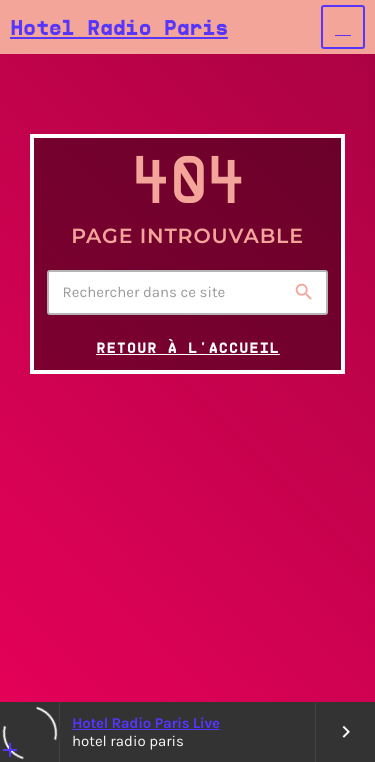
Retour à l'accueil (188, 348)
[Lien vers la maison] (119, 27)
